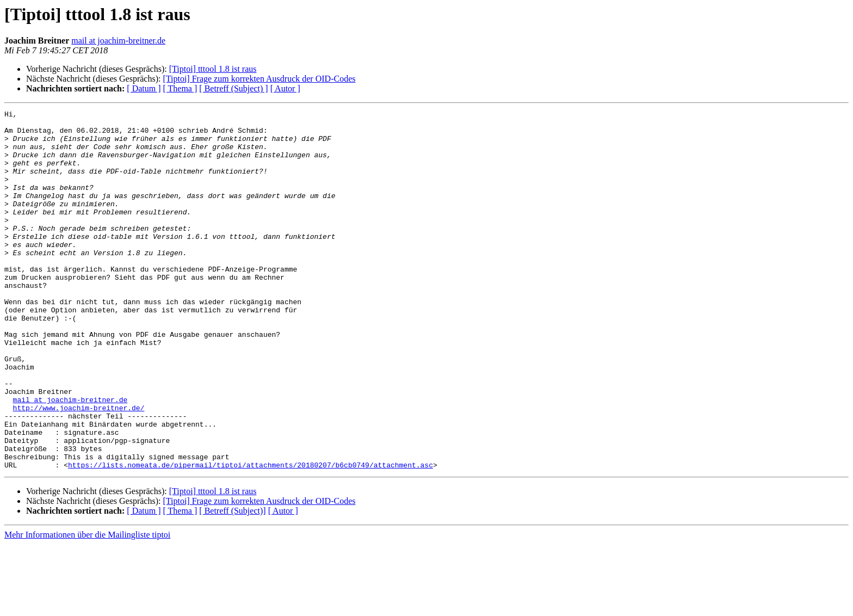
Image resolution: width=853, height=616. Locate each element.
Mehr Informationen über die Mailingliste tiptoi (87, 606)
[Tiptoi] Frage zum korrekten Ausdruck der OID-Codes (259, 79)
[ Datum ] (144, 88)
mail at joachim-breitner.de (118, 41)
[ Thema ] (180, 88)
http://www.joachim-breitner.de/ (79, 468)
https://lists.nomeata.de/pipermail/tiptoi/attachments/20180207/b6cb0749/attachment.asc (251, 537)
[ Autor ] (285, 88)
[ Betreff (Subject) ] (233, 88)
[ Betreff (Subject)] (232, 583)
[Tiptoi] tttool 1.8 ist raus (213, 69)
